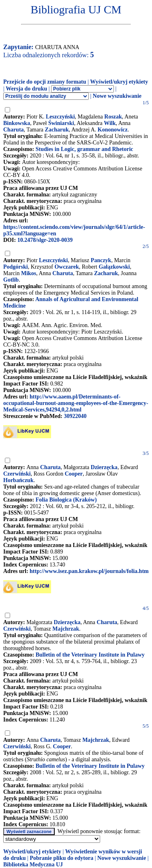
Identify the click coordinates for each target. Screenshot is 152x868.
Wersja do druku (26, 89)
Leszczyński (60, 117)
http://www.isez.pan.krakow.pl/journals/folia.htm (89, 571)
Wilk (110, 123)
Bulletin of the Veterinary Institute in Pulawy (90, 655)
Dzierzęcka (104, 467)
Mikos (29, 273)
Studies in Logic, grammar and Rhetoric (85, 149)
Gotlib (11, 280)
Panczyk (101, 260)
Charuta (14, 130)
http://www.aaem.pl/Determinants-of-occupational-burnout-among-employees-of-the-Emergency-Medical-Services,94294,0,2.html (76, 403)
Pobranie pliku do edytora (61, 858)
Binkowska (17, 123)
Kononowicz (113, 130)
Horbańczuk (18, 480)
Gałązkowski (114, 267)
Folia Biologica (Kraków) (66, 500)
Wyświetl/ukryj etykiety (119, 82)
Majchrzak (66, 629)
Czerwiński (17, 474)
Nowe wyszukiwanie (117, 96)
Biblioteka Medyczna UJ (33, 865)
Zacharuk (57, 130)
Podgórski (16, 267)
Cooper (74, 474)
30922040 (75, 416)
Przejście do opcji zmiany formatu (45, 82)
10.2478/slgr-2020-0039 (45, 240)
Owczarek (66, 267)
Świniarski (61, 123)
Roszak (113, 117)
